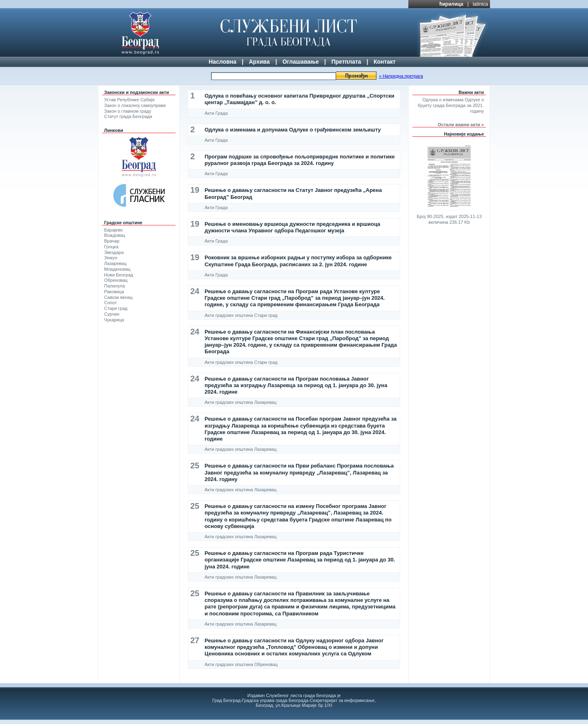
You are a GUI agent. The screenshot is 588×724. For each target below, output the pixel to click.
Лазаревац (115, 263)
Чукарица (114, 320)
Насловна (223, 62)
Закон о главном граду (128, 111)
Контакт (385, 62)
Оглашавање (301, 62)
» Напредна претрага (401, 76)
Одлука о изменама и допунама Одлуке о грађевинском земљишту (293, 130)
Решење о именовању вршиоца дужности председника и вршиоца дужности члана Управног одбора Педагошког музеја (292, 227)
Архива (259, 62)
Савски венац (118, 297)
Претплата (346, 62)
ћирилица (451, 4)
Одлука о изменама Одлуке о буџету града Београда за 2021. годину (451, 105)
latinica (480, 4)
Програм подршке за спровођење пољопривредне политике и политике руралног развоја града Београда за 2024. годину (300, 160)
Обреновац (116, 280)
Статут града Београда (128, 116)
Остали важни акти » (461, 125)
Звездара (114, 252)
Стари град (116, 308)
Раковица (114, 292)
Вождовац (115, 235)
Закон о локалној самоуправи (135, 105)
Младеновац (117, 269)
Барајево (114, 230)
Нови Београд (119, 275)
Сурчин (112, 314)
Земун (111, 258)
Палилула (115, 286)
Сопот (110, 303)
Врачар (112, 241)
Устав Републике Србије (129, 100)
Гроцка (111, 247)
